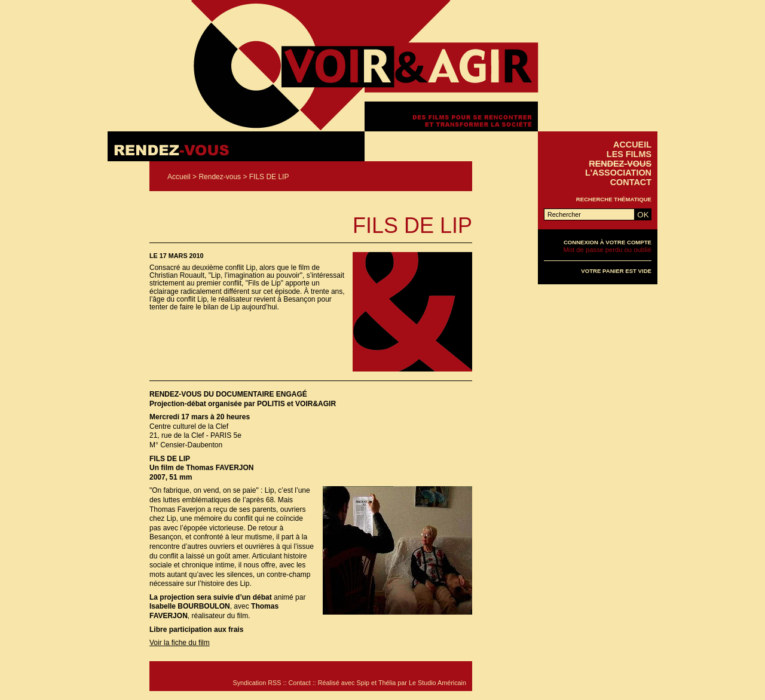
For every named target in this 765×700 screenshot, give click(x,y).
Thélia (387, 683)
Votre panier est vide (616, 271)
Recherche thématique (614, 199)
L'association (618, 173)
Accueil (179, 177)
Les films (629, 154)
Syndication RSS (257, 683)
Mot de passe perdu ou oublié (608, 250)
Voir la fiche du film (180, 643)
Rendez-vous (220, 177)
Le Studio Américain (437, 683)
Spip (363, 683)
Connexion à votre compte (608, 242)
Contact (631, 182)
